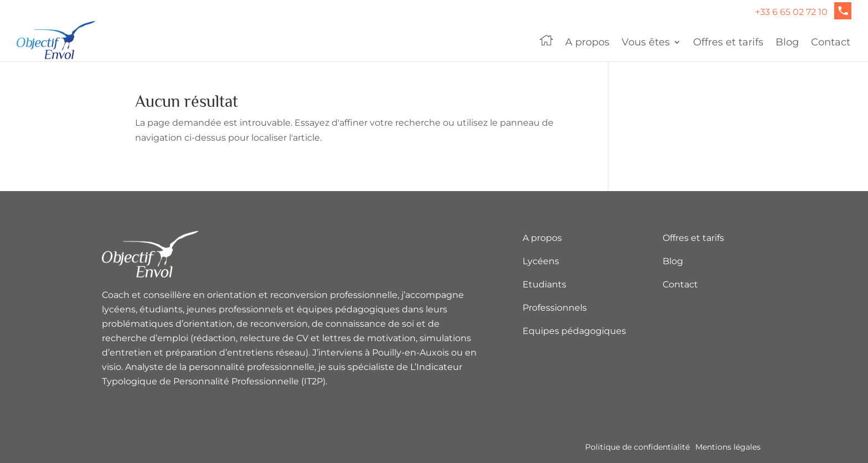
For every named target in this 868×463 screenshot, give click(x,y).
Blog (787, 43)
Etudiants (544, 284)
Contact (831, 43)
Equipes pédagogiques (574, 331)
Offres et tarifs (728, 43)
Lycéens (541, 261)
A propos (587, 43)
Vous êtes (646, 43)
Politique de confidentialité (637, 447)
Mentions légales (728, 447)
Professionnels (555, 308)
